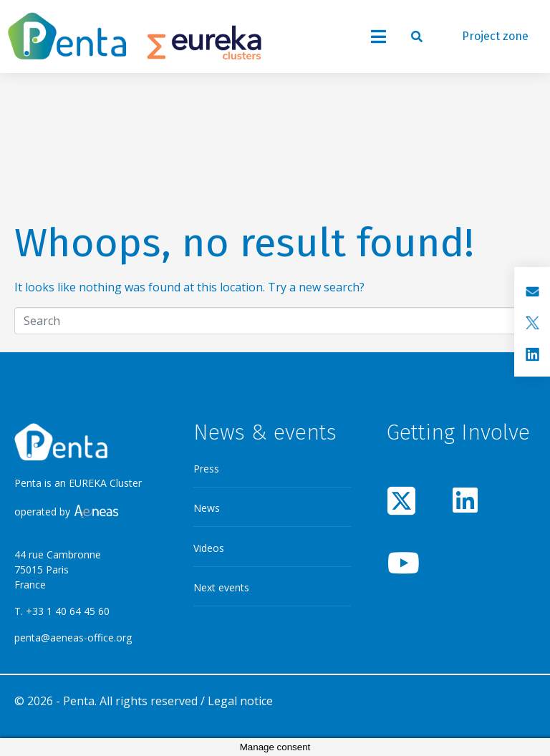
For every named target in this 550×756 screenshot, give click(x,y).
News (207, 508)
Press (206, 469)
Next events (221, 587)
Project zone (495, 36)
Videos (209, 548)
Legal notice (240, 701)
